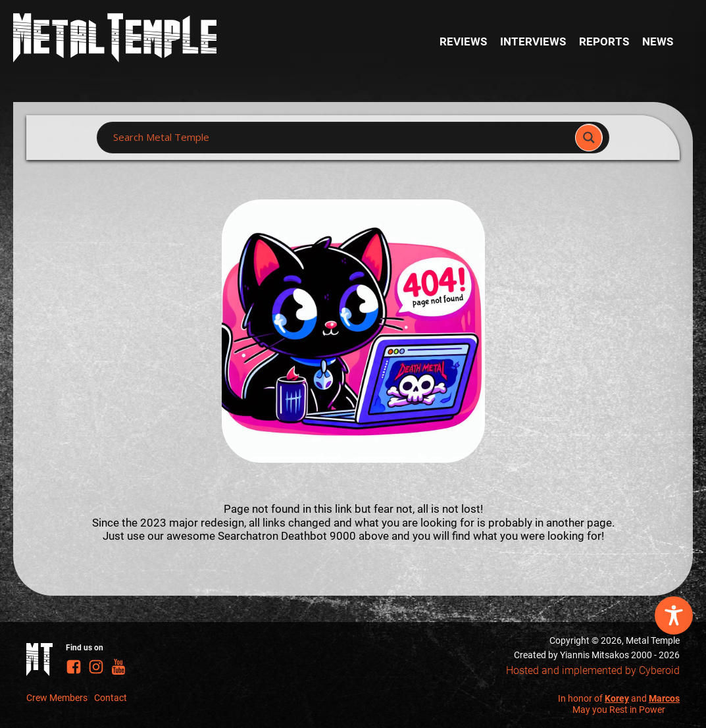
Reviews (463, 41)
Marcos (664, 698)
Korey (617, 698)
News (658, 41)
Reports (604, 41)
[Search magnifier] (589, 138)
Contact (111, 698)
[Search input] (340, 138)
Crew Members (57, 698)
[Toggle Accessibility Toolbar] (674, 615)
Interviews (533, 41)
